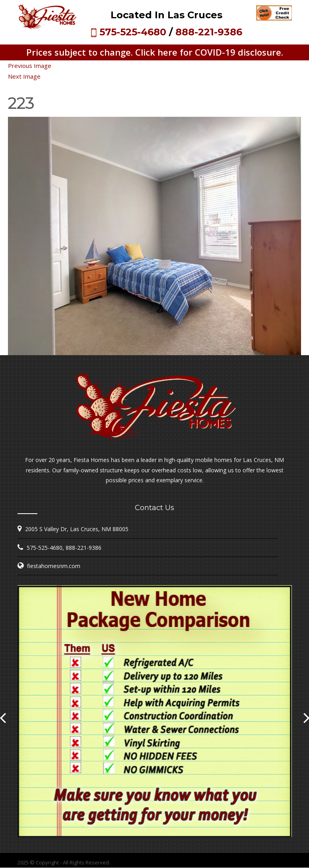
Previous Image (30, 66)
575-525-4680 (133, 32)
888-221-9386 (209, 32)
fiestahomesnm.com (54, 566)
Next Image (24, 76)
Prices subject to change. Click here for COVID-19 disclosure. (155, 52)
